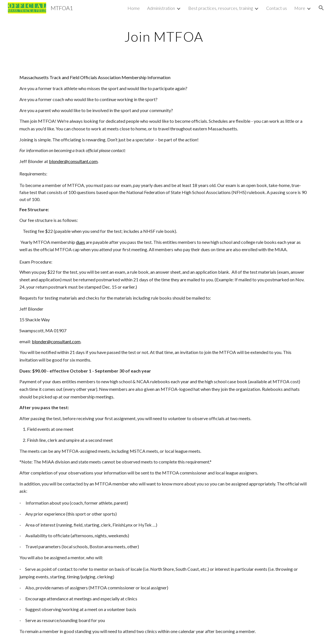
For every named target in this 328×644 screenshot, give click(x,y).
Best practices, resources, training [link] (221, 8)
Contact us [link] (277, 8)
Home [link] (134, 8)
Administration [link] (161, 8)
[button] (321, 8)
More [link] (300, 8)
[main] (164, 35)
